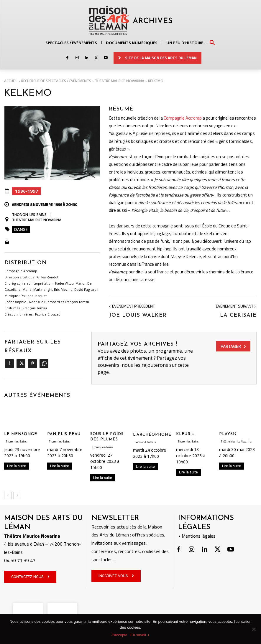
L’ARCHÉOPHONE (152, 434)
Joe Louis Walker (138, 315)
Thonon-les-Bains (29, 215)
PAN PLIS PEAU (64, 434)
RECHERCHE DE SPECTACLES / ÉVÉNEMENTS (56, 81)
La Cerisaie (238, 315)
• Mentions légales (197, 536)
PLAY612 (228, 434)
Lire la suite (17, 466)
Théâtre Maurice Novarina (120, 81)
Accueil (11, 81)
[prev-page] (8, 495)
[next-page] (17, 495)
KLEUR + (185, 434)
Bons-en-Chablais (145, 442)
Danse (21, 229)
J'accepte (120, 635)
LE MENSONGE (21, 434)
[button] (212, 42)
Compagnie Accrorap (183, 118)
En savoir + (140, 635)
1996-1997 (27, 191)
